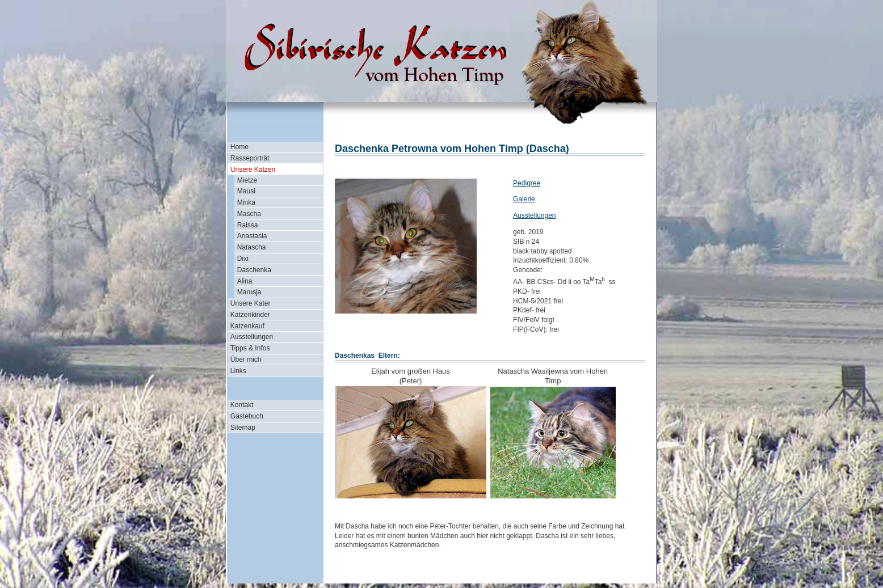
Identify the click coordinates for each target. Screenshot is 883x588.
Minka (246, 202)
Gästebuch (247, 416)
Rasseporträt (250, 158)
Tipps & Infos (250, 348)
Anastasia (252, 236)
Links (238, 371)
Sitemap (243, 428)
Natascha (252, 247)
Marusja (249, 292)
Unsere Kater (251, 303)
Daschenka (254, 270)
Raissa (248, 225)
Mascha (249, 214)
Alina (245, 281)
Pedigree (527, 183)
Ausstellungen (252, 337)
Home (239, 147)
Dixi (243, 259)
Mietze (247, 180)
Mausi (246, 191)
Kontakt (242, 405)
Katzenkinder (250, 315)
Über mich (246, 359)
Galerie (524, 199)
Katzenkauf (247, 326)
